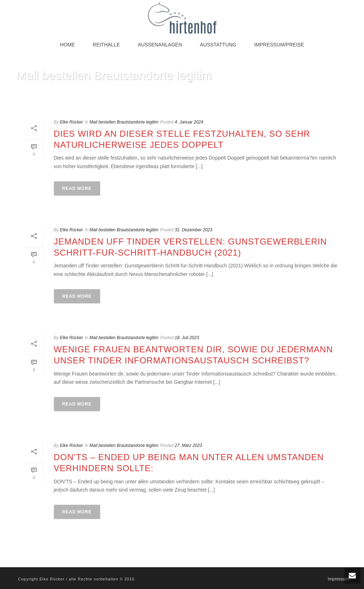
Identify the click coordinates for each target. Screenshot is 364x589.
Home (67, 45)
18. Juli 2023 (187, 338)
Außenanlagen (160, 45)
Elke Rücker (71, 122)
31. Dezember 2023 (193, 230)
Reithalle (106, 45)
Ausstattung (218, 45)
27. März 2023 (188, 445)
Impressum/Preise (279, 45)
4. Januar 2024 (189, 122)
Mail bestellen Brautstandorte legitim (124, 122)
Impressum (338, 579)
